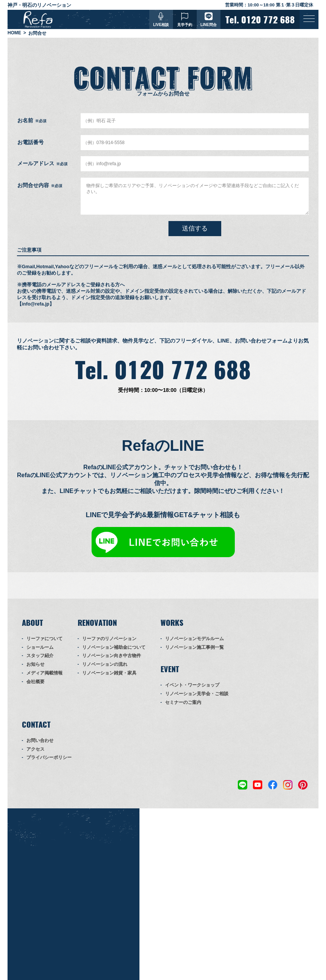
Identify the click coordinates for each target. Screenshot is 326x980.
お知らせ (35, 665)
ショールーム (40, 647)
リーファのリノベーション (109, 639)
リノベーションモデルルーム (194, 639)
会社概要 (35, 682)
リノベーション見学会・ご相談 (197, 694)
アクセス (35, 749)
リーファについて (44, 639)
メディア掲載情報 (44, 673)
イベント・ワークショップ (192, 685)
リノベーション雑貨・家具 (109, 673)
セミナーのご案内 (183, 703)
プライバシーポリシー (49, 758)
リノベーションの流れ (105, 665)
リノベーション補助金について (114, 647)
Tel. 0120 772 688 (163, 370)
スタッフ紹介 (40, 656)
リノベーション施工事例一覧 (194, 647)
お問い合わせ (40, 741)
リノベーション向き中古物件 (112, 656)
